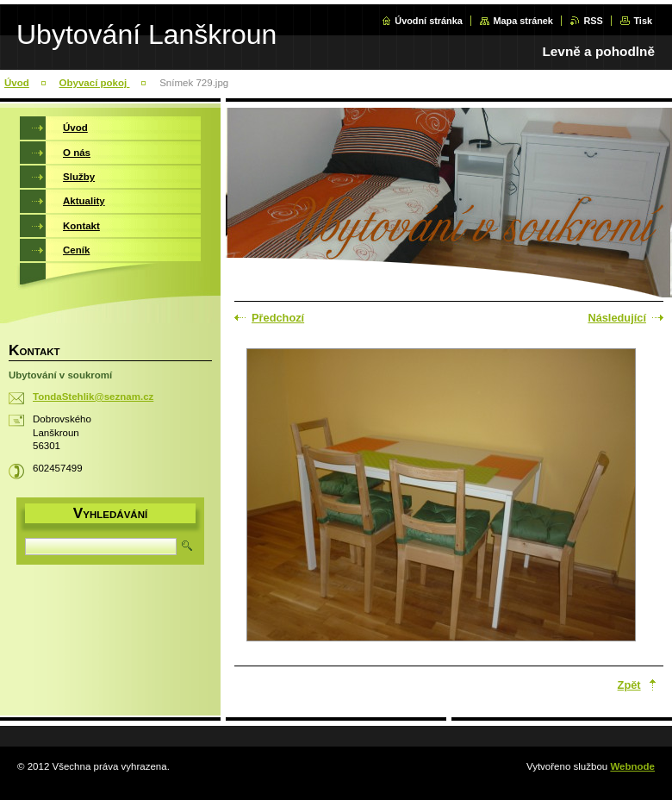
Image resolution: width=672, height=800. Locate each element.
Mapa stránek (523, 21)
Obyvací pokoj (95, 83)
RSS (593, 21)
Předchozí (278, 318)
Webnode (632, 766)
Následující (617, 318)
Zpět (629, 685)
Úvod (17, 83)
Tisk (643, 21)
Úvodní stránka (429, 21)
